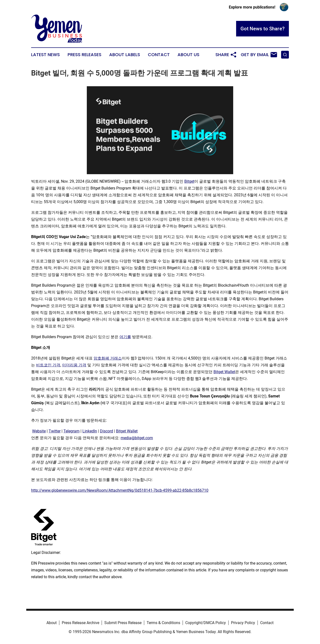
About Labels (125, 55)
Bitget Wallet (224, 372)
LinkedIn (90, 431)
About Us (188, 55)
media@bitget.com (137, 438)
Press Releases (84, 55)
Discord (107, 431)
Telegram (71, 431)
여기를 (125, 337)
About (52, 623)
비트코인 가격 (48, 365)
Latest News (45, 55)
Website (39, 431)
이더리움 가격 (74, 365)
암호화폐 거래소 (108, 358)
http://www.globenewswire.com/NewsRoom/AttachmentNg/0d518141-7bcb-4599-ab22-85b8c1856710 (120, 490)
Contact (159, 55)
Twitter (55, 431)
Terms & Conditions (163, 623)
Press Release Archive (80, 623)
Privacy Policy (243, 623)
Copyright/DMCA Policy (206, 623)
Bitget (189, 181)
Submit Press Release (123, 623)
